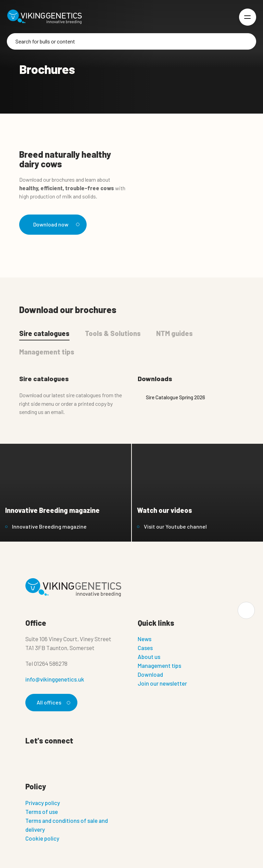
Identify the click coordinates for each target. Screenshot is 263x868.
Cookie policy (42, 838)
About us (149, 657)
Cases (145, 648)
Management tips (159, 665)
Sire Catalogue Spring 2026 (171, 397)
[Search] (131, 41)
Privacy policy (43, 803)
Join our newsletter (162, 683)
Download (150, 674)
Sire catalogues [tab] (44, 333)
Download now (55, 224)
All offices (52, 702)
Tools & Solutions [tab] (113, 333)
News (145, 639)
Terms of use (42, 812)
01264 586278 (51, 663)
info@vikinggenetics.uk (55, 679)
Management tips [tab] (47, 352)
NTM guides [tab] (174, 333)
